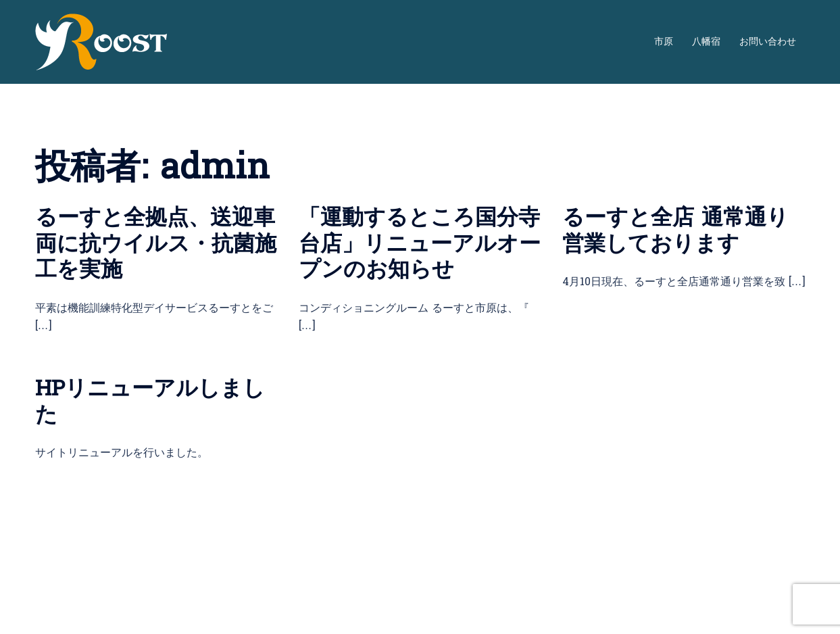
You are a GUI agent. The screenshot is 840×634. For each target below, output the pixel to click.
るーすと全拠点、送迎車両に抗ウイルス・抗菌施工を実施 (156, 244)
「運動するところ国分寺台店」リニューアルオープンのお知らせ (420, 244)
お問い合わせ (768, 42)
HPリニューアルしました (150, 401)
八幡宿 (706, 42)
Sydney (56, 611)
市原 (664, 42)
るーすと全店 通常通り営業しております (675, 230)
